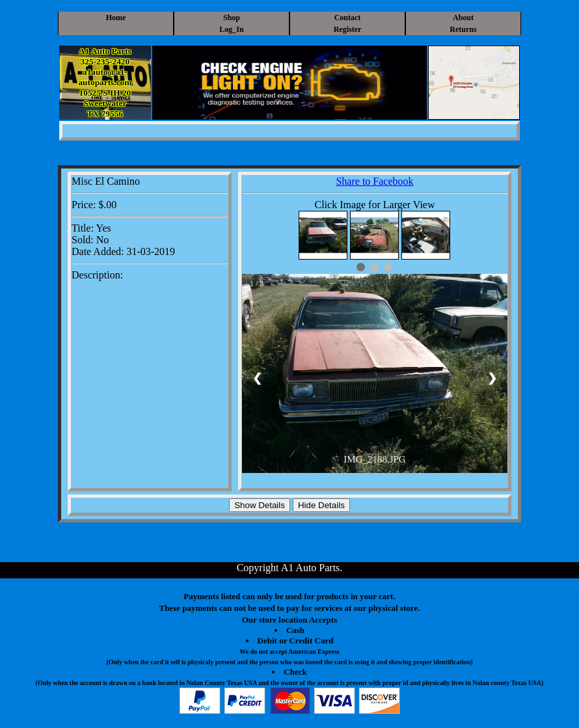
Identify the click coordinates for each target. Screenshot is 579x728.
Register (348, 29)
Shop (232, 18)
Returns (463, 29)
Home (116, 18)
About (463, 18)
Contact (348, 18)
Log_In (231, 29)
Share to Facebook (374, 181)
